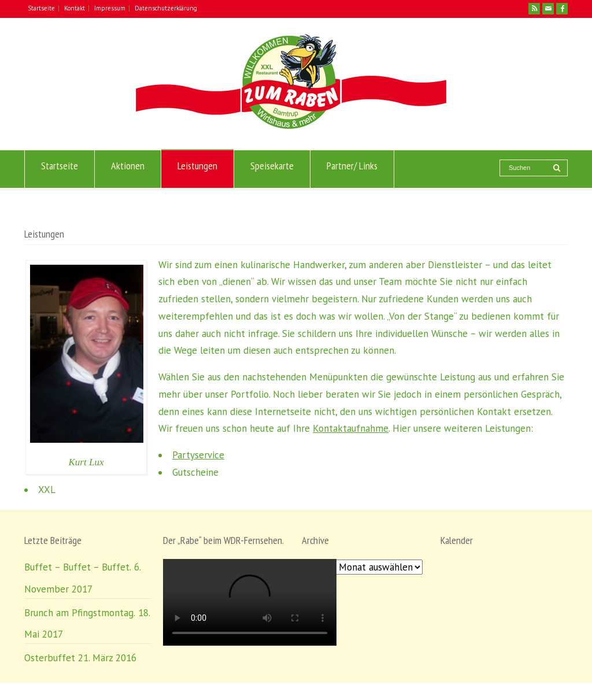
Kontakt (75, 8)
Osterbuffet (50, 658)
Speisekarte (272, 169)
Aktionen (128, 169)
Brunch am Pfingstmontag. (80, 613)
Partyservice (198, 455)
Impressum (110, 8)
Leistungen (197, 169)
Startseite (41, 8)
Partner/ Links (352, 169)
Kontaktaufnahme (351, 428)
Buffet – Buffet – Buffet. (78, 567)
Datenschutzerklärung (166, 8)
